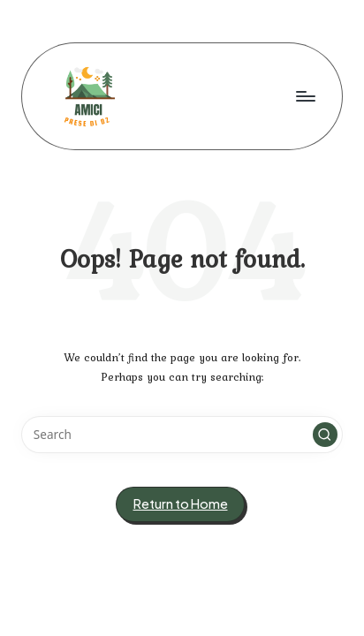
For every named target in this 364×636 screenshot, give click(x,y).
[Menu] (305, 96)
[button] (325, 435)
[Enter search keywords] (182, 435)
